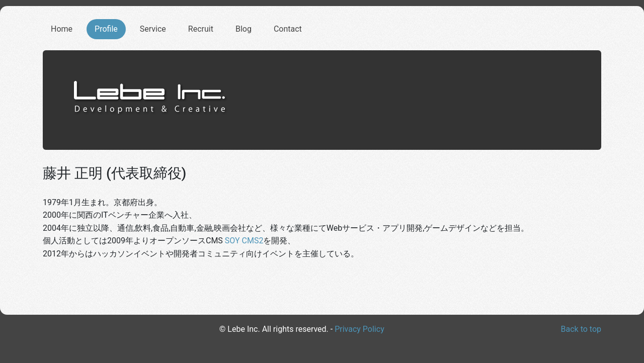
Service (153, 29)
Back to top (581, 329)
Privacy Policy (359, 329)
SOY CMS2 (244, 241)
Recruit (201, 29)
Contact (288, 29)
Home (62, 29)
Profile (106, 29)
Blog (244, 29)
